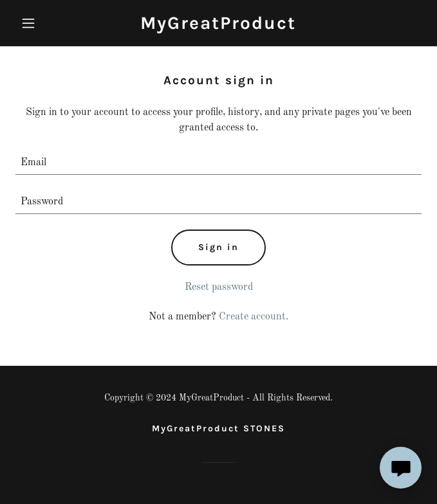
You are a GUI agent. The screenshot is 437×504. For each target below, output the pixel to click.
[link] (218, 26)
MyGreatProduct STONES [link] (219, 428)
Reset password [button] (219, 287)
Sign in (219, 247)
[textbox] (219, 163)
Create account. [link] (254, 317)
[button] (46, 23)
